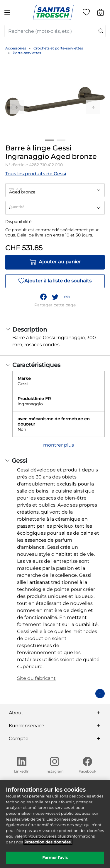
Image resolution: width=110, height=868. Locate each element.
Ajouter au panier (55, 262)
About (16, 713)
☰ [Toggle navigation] (7, 12)
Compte (19, 739)
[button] (67, 297)
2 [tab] (61, 140)
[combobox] (55, 31)
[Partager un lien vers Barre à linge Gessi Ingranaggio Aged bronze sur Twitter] (55, 297)
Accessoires (16, 48)
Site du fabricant (36, 678)
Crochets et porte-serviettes (58, 48)
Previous (17, 107)
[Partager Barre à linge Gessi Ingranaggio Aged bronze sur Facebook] (43, 297)
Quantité (17, 207)
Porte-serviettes (27, 53)
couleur (16, 189)
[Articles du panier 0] (103, 13)
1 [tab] (49, 140)
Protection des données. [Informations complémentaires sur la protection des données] (48, 846)
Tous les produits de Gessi (36, 174)
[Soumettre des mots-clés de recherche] (101, 31)
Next (93, 107)
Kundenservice (27, 726)
